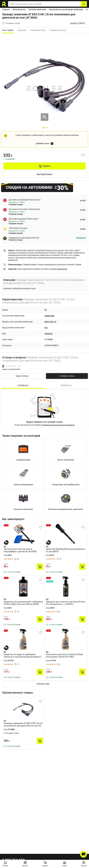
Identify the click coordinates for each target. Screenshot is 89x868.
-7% (6, 631)
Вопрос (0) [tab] (66, 385)
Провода (48, 334)
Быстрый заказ (44, 174)
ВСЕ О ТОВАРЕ (8, 30)
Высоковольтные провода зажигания (66, 9)
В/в (46, 328)
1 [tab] (44, 128)
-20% (48, 578)
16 (18, 612)
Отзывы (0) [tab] (23, 385)
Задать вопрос (22, 376)
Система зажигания (37, 9)
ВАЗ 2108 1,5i (50, 322)
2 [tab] (47, 128)
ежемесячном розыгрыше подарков (58, 425)
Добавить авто (43, 143)
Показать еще (43, 684)
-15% (6, 525)
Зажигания (49, 316)
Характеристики (38, 30)
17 (18, 664)
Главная (6, 9)
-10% (48, 631)
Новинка (50, 581)
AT (87, 9)
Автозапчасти (19, 9)
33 (18, 559)
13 (60, 559)
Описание (22, 30)
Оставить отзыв (67, 376)
